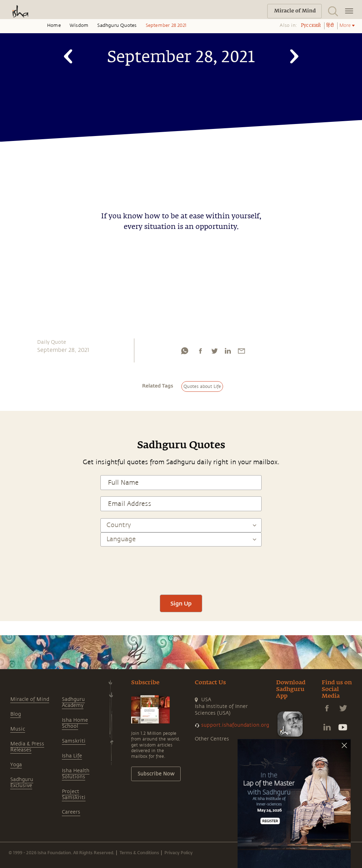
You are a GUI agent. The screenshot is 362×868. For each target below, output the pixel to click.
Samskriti (74, 741)
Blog (16, 714)
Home (54, 25)
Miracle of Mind (30, 699)
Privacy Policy (179, 852)
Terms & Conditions (139, 852)
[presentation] (181, 567)
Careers (71, 812)
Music (18, 729)
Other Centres (212, 739)
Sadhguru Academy (73, 702)
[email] (241, 353)
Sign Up (181, 603)
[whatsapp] (185, 353)
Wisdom (79, 25)
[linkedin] (228, 353)
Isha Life (72, 756)
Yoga (16, 765)
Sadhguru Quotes (117, 25)
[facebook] (200, 353)
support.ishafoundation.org (235, 725)
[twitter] (214, 353)
